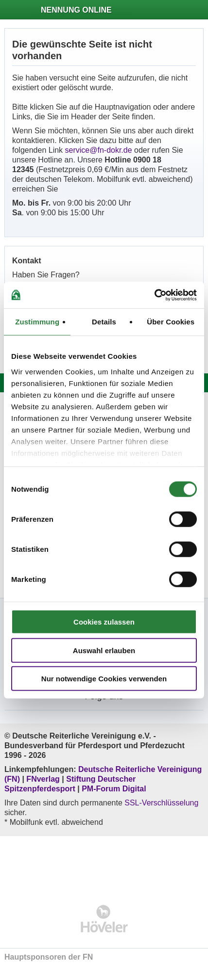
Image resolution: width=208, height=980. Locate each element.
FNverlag (44, 779)
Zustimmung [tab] (37, 322)
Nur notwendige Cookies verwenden (104, 679)
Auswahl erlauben (104, 650)
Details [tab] (104, 322)
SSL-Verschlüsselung (161, 803)
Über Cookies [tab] (171, 322)
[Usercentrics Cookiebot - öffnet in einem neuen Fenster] (154, 295)
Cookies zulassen (104, 622)
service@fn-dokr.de (99, 150)
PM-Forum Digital (114, 789)
